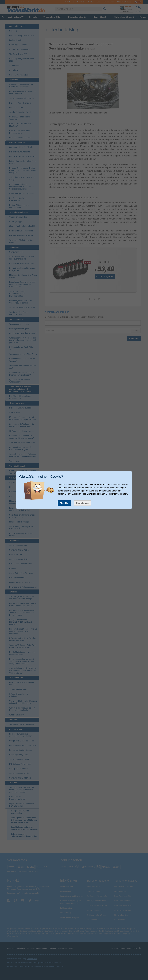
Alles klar (64, 503)
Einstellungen (83, 503)
